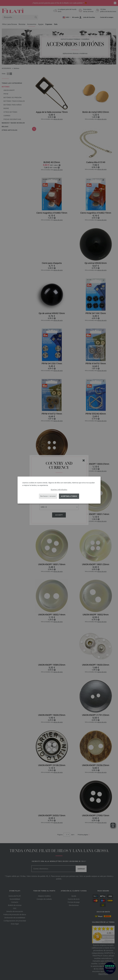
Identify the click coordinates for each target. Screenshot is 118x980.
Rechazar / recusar (48, 496)
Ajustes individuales (59, 489)
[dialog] (59, 490)
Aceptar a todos (69, 496)
